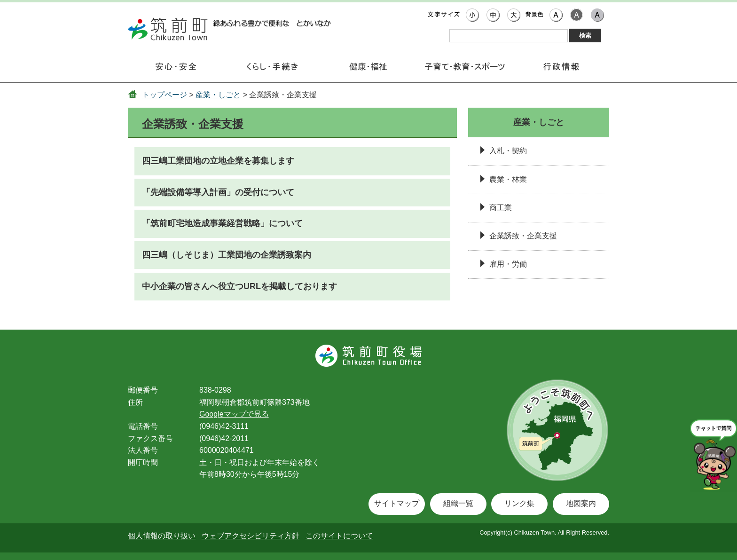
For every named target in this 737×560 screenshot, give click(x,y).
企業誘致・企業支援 (523, 236)
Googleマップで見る (234, 414)
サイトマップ (397, 503)
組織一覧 (458, 503)
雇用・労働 (508, 264)
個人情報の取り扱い (162, 536)
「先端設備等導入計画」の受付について (218, 192)
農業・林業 (508, 179)
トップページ (165, 95)
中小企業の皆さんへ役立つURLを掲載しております (239, 286)
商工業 (501, 208)
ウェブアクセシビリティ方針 (251, 536)
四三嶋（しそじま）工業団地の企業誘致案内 (227, 255)
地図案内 (581, 503)
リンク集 (519, 503)
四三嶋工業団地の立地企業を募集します (218, 161)
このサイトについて (339, 536)
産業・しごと (218, 95)
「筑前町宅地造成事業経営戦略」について (222, 223)
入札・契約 (508, 151)
